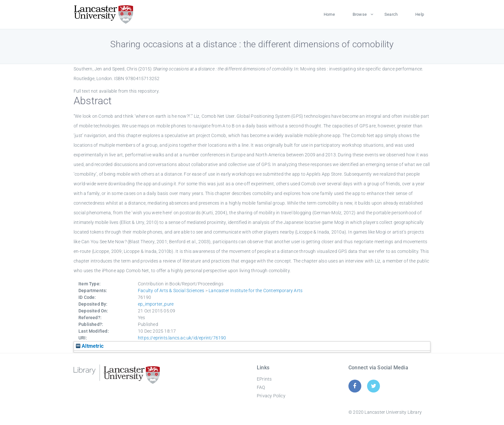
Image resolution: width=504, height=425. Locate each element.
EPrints (264, 379)
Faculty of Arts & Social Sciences (171, 291)
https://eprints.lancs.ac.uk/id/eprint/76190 (182, 338)
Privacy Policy (271, 396)
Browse (360, 14)
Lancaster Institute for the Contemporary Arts (256, 291)
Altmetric (90, 346)
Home (329, 14)
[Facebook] (355, 386)
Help (420, 14)
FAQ (261, 387)
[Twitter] (374, 386)
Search (391, 14)
